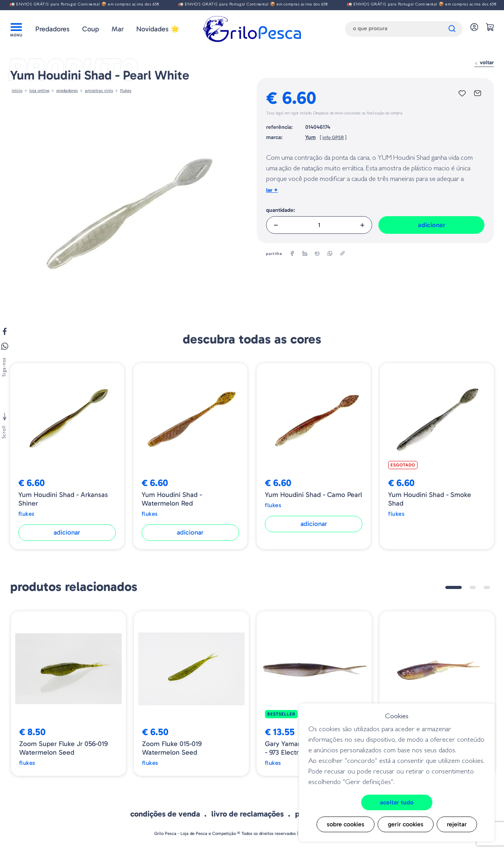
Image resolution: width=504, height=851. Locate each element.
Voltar (484, 62)
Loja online (39, 90)
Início (17, 90)
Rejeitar (457, 824)
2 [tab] (473, 587)
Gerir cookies (406, 824)
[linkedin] (305, 254)
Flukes (126, 90)
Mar (118, 29)
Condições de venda (165, 814)
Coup (91, 29)
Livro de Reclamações (247, 814)
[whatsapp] (330, 254)
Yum (310, 137)
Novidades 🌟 (158, 29)
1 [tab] (454, 587)
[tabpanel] (68, 694)
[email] (317, 254)
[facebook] (292, 254)
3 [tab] (487, 587)
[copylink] (342, 254)
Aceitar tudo (397, 802)
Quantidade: (281, 210)
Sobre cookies (346, 824)
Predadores (52, 29)
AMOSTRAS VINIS (99, 90)
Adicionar (432, 225)
